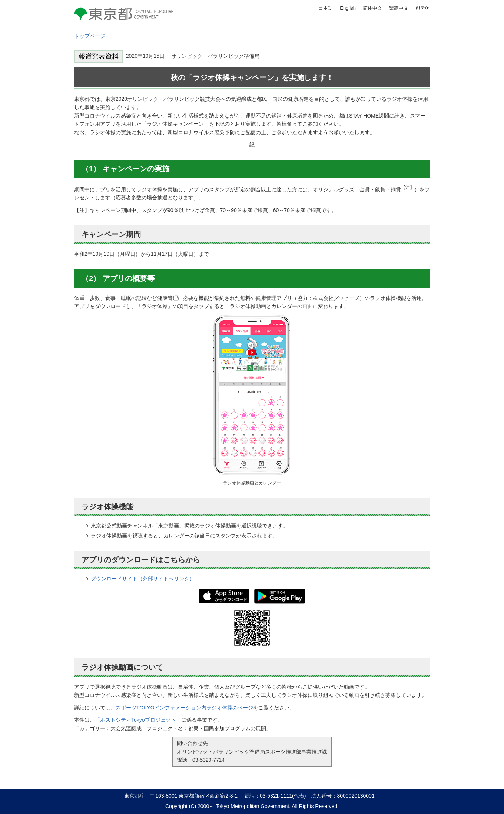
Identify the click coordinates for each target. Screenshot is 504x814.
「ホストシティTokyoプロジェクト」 (138, 720)
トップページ (90, 36)
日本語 (326, 8)
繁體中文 (399, 8)
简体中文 (372, 8)
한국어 (423, 8)
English (348, 8)
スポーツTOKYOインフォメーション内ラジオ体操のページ (184, 708)
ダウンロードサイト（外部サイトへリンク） (143, 579)
